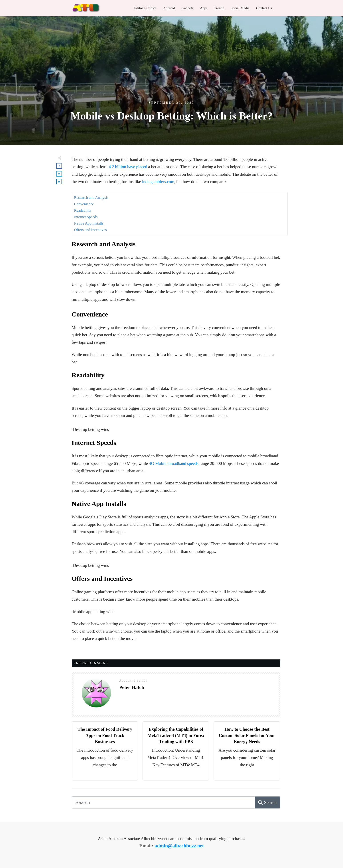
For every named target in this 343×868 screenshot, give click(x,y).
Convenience (84, 204)
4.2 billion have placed (128, 167)
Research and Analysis (91, 198)
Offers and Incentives (90, 230)
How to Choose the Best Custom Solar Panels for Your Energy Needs (247, 735)
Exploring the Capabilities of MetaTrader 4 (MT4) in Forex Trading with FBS (176, 735)
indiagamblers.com (158, 182)
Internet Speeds (86, 217)
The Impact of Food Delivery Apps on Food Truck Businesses (105, 735)
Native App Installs (89, 223)
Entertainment (91, 663)
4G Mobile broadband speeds (174, 463)
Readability (83, 210)
